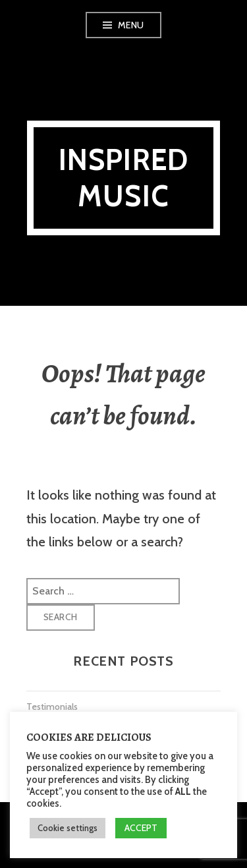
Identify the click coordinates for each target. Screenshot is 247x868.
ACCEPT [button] (141, 828)
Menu (131, 25)
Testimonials (52, 707)
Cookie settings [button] (68, 828)
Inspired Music (124, 178)
